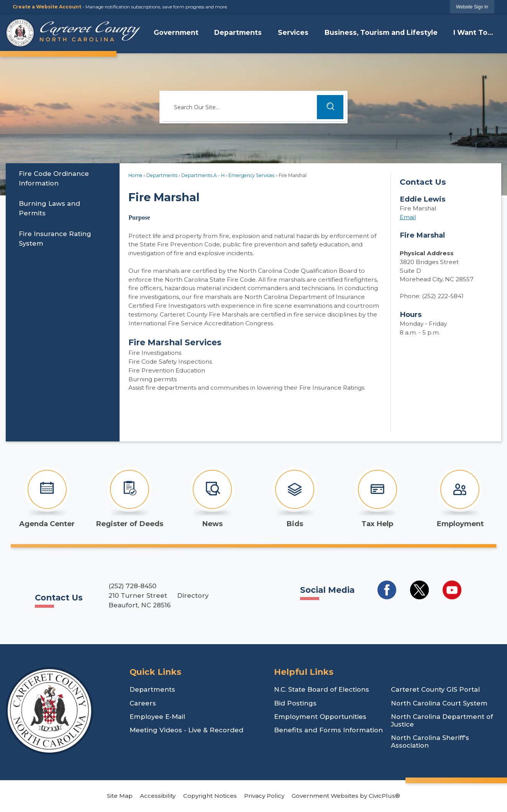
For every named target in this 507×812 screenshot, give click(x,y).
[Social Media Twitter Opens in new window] (419, 590)
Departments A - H (203, 175)
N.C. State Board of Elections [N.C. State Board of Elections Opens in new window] (322, 689)
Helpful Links (304, 672)
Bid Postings (295, 703)
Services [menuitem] (293, 32)
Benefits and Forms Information (328, 730)
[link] (472, 7)
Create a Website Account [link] (47, 7)
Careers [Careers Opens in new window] (143, 703)
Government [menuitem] (176, 32)
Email (408, 217)
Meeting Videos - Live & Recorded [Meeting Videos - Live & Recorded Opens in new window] (186, 730)
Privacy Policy (264, 796)
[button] (330, 107)
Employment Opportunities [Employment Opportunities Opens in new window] (320, 717)
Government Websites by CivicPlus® (346, 796)
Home (135, 175)
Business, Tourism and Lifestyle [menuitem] (381, 32)
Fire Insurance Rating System (55, 239)
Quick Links (155, 672)
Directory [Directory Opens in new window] (193, 595)
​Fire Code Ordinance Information (54, 178)
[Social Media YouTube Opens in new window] (452, 590)
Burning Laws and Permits (49, 208)
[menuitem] (63, 178)
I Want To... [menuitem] (473, 32)
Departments (162, 175)
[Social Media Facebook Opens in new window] (387, 590)
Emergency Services (251, 175)
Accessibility (158, 796)
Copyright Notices (210, 796)
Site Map (120, 796)
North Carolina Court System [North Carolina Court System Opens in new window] (439, 703)
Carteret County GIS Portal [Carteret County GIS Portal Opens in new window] (435, 689)
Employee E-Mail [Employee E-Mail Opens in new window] (157, 717)
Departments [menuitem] (238, 32)
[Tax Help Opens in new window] (377, 497)
